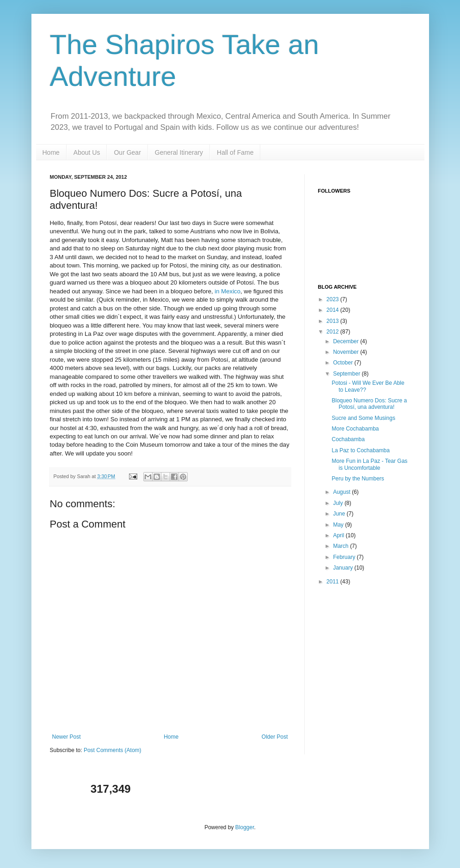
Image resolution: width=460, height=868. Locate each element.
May (339, 525)
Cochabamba (348, 439)
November (347, 352)
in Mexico (227, 291)
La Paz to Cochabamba (360, 450)
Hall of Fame (235, 152)
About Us (87, 152)
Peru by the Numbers (358, 479)
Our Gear (127, 152)
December (347, 341)
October (343, 363)
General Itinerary (179, 152)
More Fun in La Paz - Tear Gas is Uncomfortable (369, 464)
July (339, 503)
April (339, 535)
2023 (333, 299)
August (342, 492)
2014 (333, 310)
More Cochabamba (355, 429)
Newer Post (67, 737)
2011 (333, 582)
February (345, 557)
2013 (333, 321)
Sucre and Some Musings (363, 418)
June (340, 514)
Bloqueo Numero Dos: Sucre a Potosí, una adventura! (369, 404)
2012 (333, 332)
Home (51, 152)
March (341, 546)
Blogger (245, 827)
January (343, 568)
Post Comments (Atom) (113, 750)
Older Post (275, 737)
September (347, 374)
